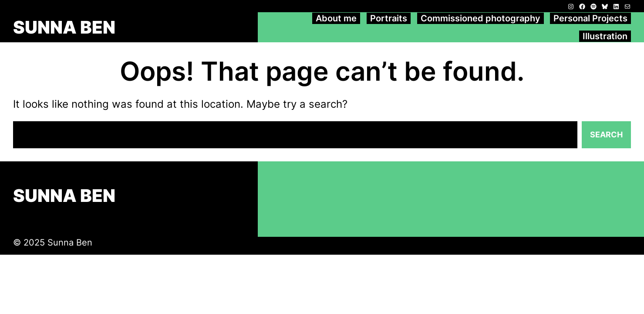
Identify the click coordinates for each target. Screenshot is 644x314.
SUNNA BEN (64, 27)
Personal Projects (590, 18)
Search (606, 135)
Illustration (605, 36)
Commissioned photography (480, 18)
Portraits (389, 18)
